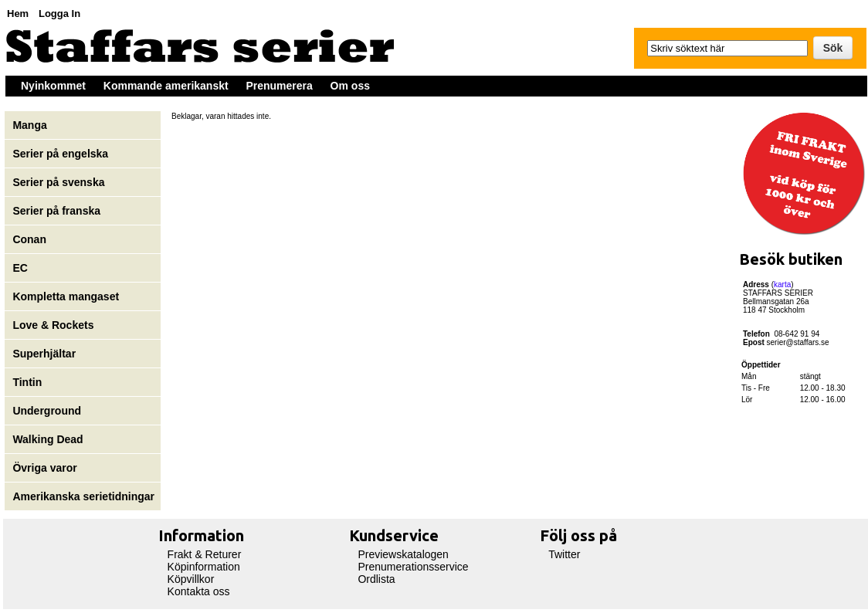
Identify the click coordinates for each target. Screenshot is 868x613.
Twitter (564, 554)
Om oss (350, 86)
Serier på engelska (62, 154)
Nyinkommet (53, 86)
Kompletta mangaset (66, 296)
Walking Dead (47, 439)
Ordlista (376, 579)
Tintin (27, 382)
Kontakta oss (199, 591)
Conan (29, 239)
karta (782, 284)
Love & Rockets (53, 325)
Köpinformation (204, 567)
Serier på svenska (60, 182)
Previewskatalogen (403, 554)
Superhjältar (46, 354)
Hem (18, 14)
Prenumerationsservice (413, 567)
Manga (31, 125)
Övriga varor (44, 468)
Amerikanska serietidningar (83, 496)
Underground (47, 411)
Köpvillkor (191, 579)
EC (20, 268)
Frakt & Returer (205, 554)
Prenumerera (279, 86)
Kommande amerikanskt (166, 86)
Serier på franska (56, 211)
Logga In (59, 14)
